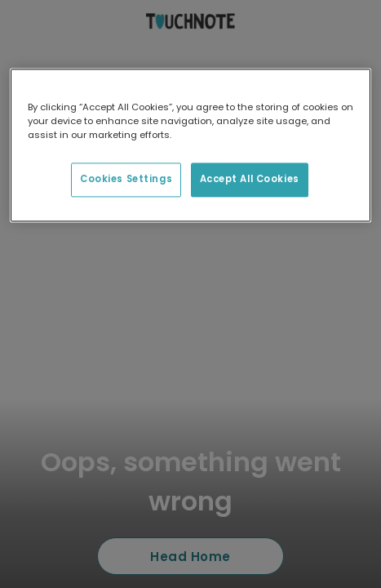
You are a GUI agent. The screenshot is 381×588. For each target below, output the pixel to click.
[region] (191, 145)
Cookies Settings (126, 180)
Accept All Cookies (250, 180)
